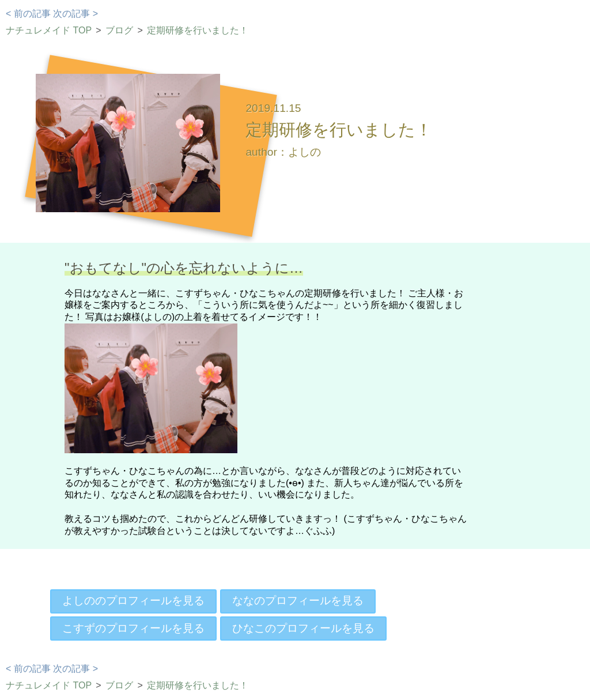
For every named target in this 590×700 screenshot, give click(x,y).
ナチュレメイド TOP (49, 30)
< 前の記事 (28, 14)
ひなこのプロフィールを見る (303, 628)
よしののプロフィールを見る (133, 601)
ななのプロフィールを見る (298, 601)
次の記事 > (75, 14)
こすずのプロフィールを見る (133, 628)
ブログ (119, 30)
